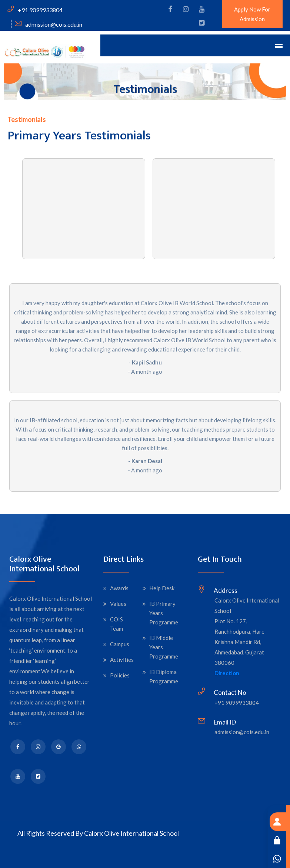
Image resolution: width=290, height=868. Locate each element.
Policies (120, 675)
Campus (120, 644)
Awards (119, 588)
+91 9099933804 (237, 703)
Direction (227, 673)
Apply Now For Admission (252, 14)
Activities (122, 660)
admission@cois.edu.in (242, 732)
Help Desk (162, 588)
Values (118, 604)
